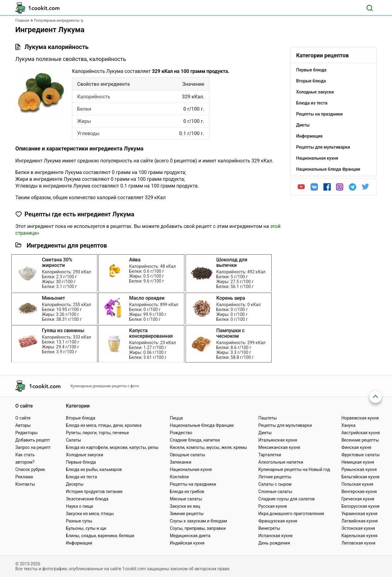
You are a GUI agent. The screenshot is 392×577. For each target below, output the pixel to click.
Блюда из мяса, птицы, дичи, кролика (104, 425)
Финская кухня (356, 447)
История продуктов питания (94, 492)
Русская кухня (273, 506)
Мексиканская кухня (279, 447)
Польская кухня (357, 484)
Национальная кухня (191, 469)
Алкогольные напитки (281, 462)
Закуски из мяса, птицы (90, 514)
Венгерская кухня (359, 492)
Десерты (75, 484)
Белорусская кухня (361, 506)
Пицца (176, 418)
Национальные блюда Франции (202, 425)
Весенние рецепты (360, 440)
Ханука (349, 425)
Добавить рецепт (33, 440)
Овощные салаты (187, 455)
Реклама (24, 477)
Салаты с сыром (275, 484)
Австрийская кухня (361, 433)
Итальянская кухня (278, 440)
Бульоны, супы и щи (86, 528)
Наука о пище (80, 506)
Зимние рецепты (187, 514)
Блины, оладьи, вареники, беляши (100, 536)
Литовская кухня (358, 543)
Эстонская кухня (358, 528)
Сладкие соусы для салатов (287, 499)
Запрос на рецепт (33, 447)
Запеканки (180, 462)
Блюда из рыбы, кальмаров (94, 469)
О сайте (23, 418)
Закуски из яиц (185, 506)
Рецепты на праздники (193, 484)
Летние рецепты (275, 477)
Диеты (265, 433)
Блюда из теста (81, 477)
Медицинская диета (190, 536)
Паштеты (268, 418)
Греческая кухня (358, 499)
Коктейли (179, 477)
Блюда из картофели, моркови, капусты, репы (112, 447)
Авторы (23, 425)
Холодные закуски (85, 455)
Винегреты (269, 528)
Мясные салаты (186, 499)
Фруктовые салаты (361, 455)
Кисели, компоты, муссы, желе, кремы (208, 447)
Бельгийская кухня (361, 477)
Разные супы (79, 521)
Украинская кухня (360, 514)
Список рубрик (30, 469)
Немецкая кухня (358, 462)
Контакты (25, 484)
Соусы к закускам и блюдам (198, 521)
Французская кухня (278, 521)
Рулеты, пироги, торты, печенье (97, 433)
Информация (79, 543)
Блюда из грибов (187, 492)
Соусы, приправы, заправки (198, 528)
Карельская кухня (360, 536)
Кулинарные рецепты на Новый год (294, 469)
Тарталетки (270, 455)
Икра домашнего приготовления (291, 514)
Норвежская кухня (360, 418)
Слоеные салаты (275, 492)
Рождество (181, 433)
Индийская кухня (187, 543)
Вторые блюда (81, 418)
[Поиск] (370, 8)
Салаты (73, 440)
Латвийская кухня (360, 521)
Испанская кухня (276, 536)
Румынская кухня (359, 469)
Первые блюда (81, 462)
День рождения (274, 543)
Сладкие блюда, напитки (195, 440)
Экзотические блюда (87, 499)
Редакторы (26, 433)
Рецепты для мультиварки (285, 425)
